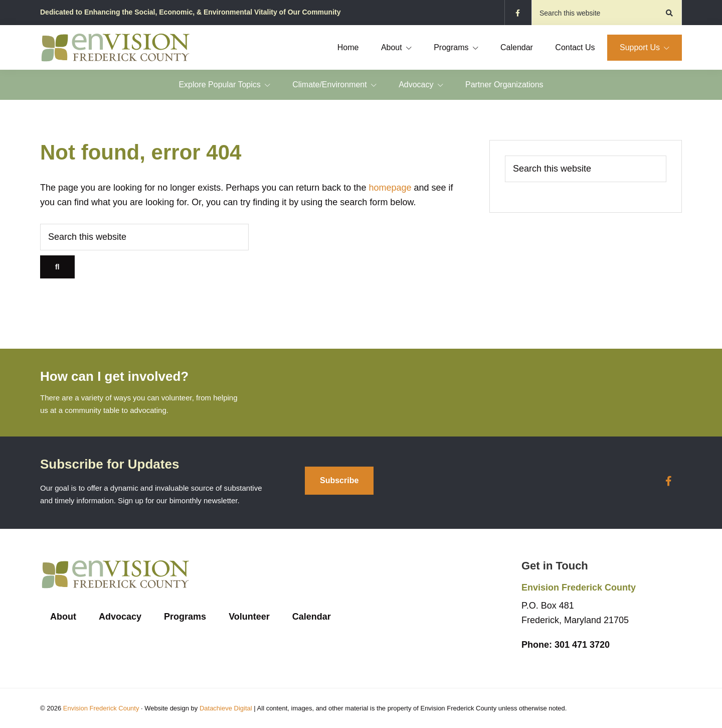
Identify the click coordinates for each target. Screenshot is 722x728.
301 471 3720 (566, 645)
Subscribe (339, 480)
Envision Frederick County (101, 708)
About (63, 617)
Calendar (312, 617)
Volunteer (249, 617)
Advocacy (120, 617)
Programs (185, 617)
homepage (390, 188)
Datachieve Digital (226, 708)
